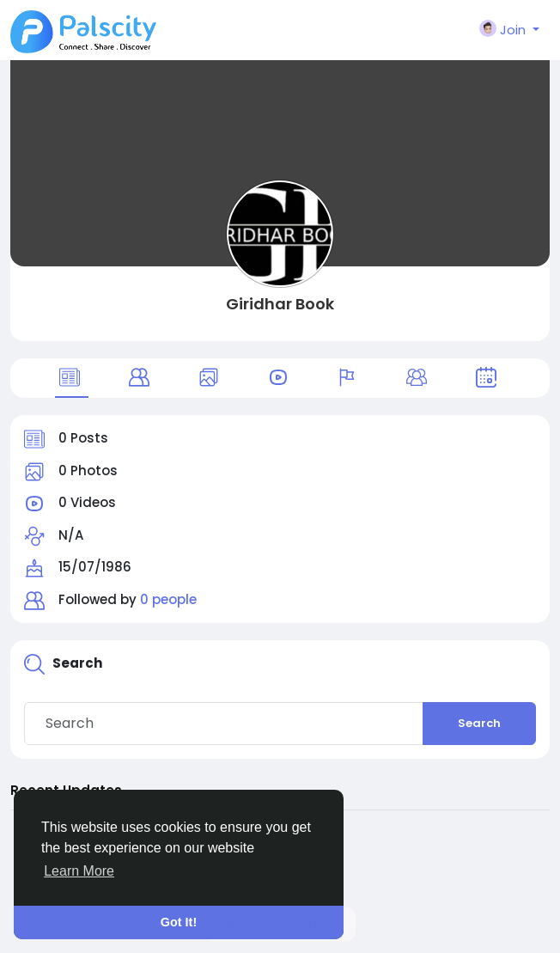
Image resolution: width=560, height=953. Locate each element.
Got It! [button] (179, 922)
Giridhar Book (280, 304)
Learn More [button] (79, 871)
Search (479, 723)
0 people (168, 599)
